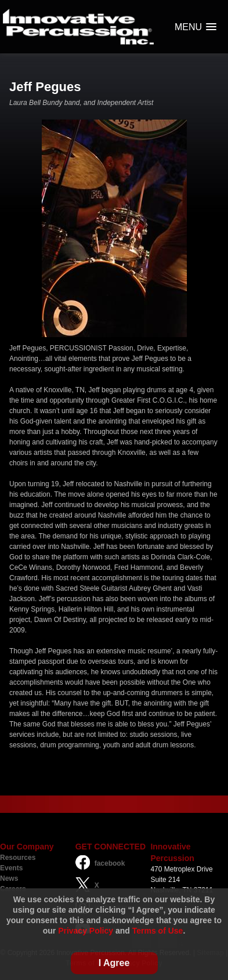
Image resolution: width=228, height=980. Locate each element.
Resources (18, 858)
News (9, 878)
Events (11, 868)
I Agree (114, 963)
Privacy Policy (86, 931)
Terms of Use (158, 931)
